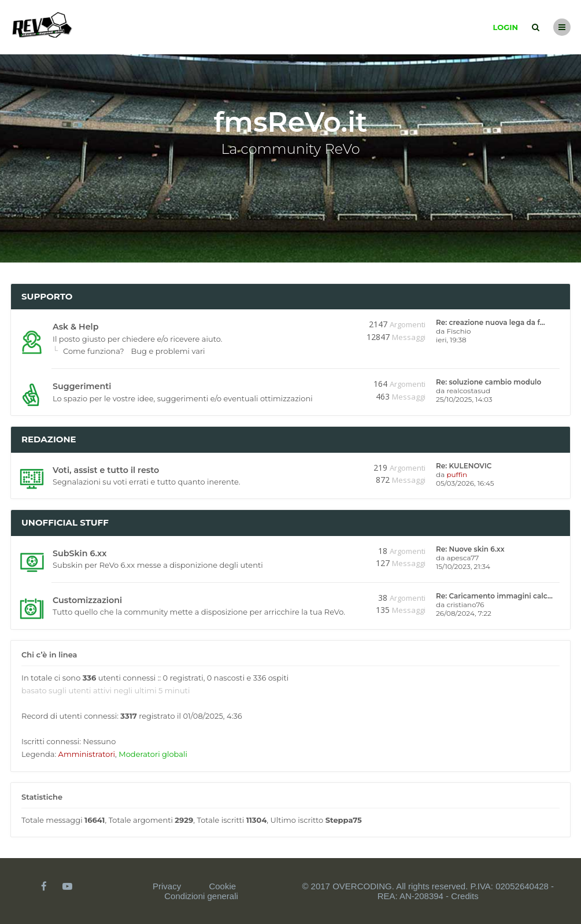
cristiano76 (465, 605)
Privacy (167, 886)
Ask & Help (75, 327)
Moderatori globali (153, 754)
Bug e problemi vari (168, 351)
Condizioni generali (201, 896)
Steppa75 (344, 820)
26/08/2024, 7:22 (464, 613)
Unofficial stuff (65, 522)
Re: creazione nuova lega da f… (491, 322)
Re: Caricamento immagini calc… (494, 596)
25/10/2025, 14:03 (464, 399)
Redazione (49, 439)
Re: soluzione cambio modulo (489, 382)
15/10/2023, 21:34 (463, 566)
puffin (457, 474)
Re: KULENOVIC (464, 466)
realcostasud (468, 391)
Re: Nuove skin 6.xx (470, 549)
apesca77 (462, 558)
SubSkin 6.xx (79, 553)
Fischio (458, 331)
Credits (465, 896)
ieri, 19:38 (451, 340)
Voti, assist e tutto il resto (106, 470)
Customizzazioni (87, 600)
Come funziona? (94, 351)
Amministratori (87, 754)
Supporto (47, 296)
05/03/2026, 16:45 (465, 483)
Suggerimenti (82, 386)
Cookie (222, 886)
